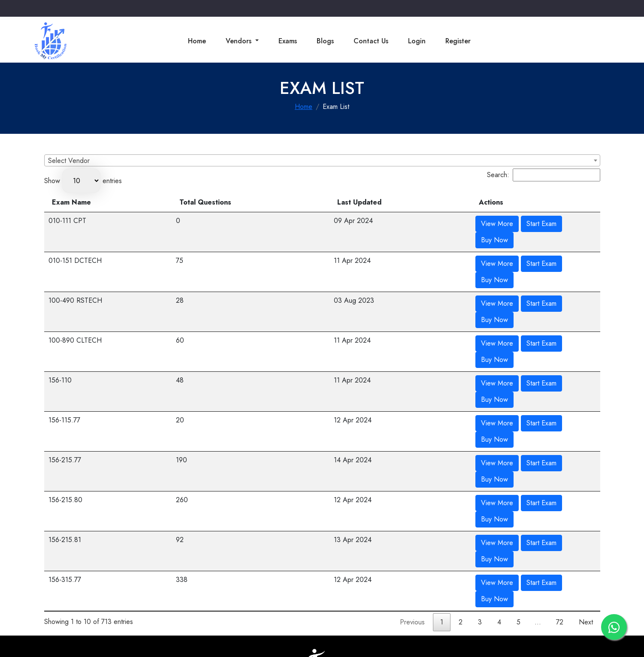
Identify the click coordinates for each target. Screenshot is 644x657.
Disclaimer (362, 606)
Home (197, 41)
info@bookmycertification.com (114, 564)
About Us (182, 606)
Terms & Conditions (253, 606)
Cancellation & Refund (313, 606)
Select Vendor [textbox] (69, 161)
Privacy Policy (401, 606)
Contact (211, 606)
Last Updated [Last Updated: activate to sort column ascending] (399, 202)
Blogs (325, 41)
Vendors (240, 41)
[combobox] (322, 160)
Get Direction (514, 576)
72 (560, 459)
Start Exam (510, 224)
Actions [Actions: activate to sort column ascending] (460, 202)
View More (466, 224)
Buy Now (552, 224)
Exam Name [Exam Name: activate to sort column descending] (71, 202)
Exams (288, 41)
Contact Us (371, 41)
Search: (544, 175)
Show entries (83, 181)
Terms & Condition (449, 606)
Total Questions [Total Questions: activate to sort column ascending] (323, 202)
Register (458, 41)
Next (586, 459)
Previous (412, 459)
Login (417, 41)
